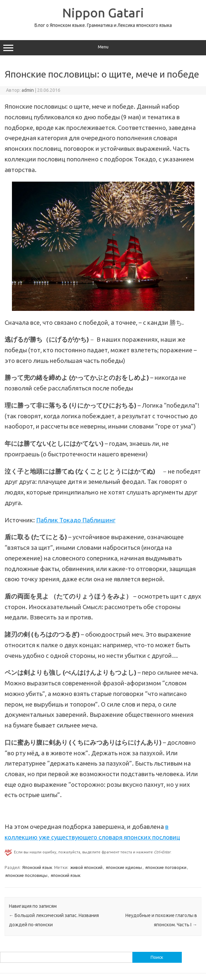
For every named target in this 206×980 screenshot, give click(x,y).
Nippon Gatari (103, 13)
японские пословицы (26, 875)
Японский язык (37, 867)
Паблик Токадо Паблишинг (76, 520)
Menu (103, 48)
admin (28, 90)
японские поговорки (166, 867)
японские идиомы (124, 867)
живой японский (86, 867)
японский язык (66, 875)
